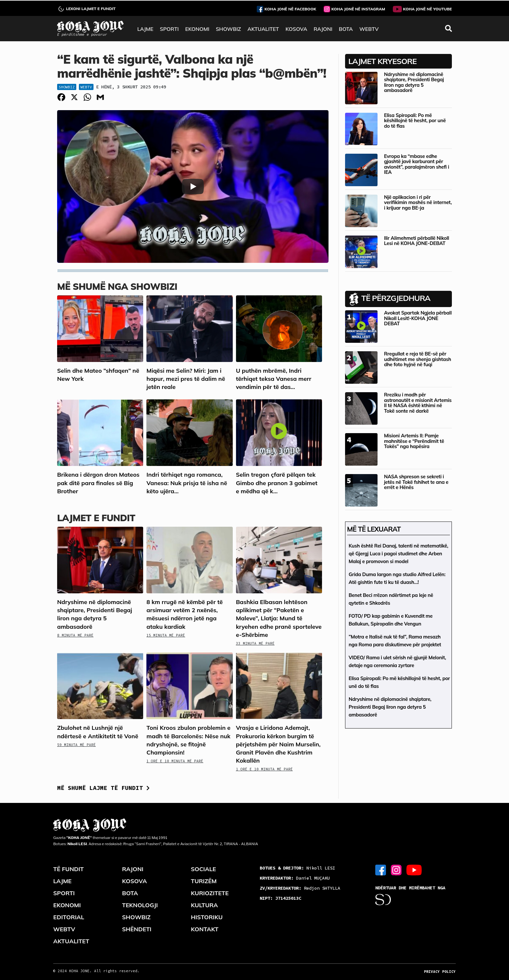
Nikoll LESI (297, 868)
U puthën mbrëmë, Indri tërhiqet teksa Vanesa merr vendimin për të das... (274, 379)
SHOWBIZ (228, 29)
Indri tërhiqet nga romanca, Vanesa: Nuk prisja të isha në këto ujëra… (187, 483)
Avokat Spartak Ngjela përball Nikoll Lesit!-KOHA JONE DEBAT (418, 318)
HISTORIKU (207, 917)
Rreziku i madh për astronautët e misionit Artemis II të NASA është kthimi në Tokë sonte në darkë (418, 403)
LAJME (145, 29)
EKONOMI (197, 29)
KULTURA (204, 905)
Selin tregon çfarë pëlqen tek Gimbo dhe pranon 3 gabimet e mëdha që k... (277, 483)
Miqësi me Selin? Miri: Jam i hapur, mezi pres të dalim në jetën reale (186, 379)
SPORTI (169, 29)
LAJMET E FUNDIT (96, 518)
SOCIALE (204, 869)
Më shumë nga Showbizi (117, 286)
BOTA (346, 29)
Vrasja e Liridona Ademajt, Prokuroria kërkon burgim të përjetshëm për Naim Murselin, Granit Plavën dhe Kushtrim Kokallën (278, 744)
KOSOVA (296, 29)
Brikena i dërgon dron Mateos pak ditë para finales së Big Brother (98, 483)
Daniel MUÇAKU (295, 878)
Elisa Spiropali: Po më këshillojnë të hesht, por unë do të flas (415, 121)
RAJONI (323, 29)
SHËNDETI (137, 929)
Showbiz (67, 87)
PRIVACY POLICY (440, 972)
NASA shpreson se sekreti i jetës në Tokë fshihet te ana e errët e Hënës (416, 482)
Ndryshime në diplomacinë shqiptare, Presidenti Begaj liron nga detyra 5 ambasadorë (414, 82)
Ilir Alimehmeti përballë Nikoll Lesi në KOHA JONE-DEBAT (416, 241)
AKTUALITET (263, 29)
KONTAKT (205, 929)
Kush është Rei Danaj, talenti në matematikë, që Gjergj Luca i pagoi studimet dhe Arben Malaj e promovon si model (398, 554)
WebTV (86, 87)
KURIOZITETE (210, 893)
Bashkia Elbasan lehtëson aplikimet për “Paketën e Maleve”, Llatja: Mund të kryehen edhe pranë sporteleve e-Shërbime (279, 618)
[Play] (193, 187)
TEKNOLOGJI (140, 905)
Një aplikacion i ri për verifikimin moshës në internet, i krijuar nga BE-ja (418, 202)
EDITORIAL (69, 917)
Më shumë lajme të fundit (103, 788)
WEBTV (369, 29)
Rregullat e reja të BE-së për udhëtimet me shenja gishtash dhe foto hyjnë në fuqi (417, 359)
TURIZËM (204, 881)
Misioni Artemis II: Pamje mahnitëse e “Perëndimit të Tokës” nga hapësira (414, 441)
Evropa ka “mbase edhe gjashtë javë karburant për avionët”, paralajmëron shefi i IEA (416, 164)
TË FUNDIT (68, 869)
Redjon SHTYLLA (300, 888)
